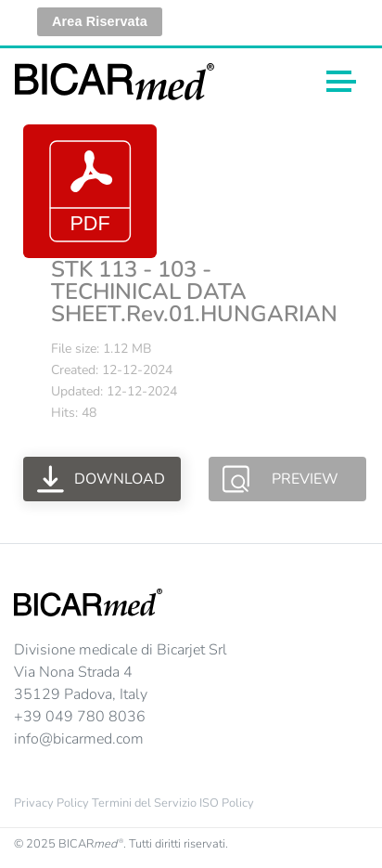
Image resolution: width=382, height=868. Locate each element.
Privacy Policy (51, 803)
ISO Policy (227, 803)
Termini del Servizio (144, 803)
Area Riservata (100, 21)
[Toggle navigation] (341, 81)
